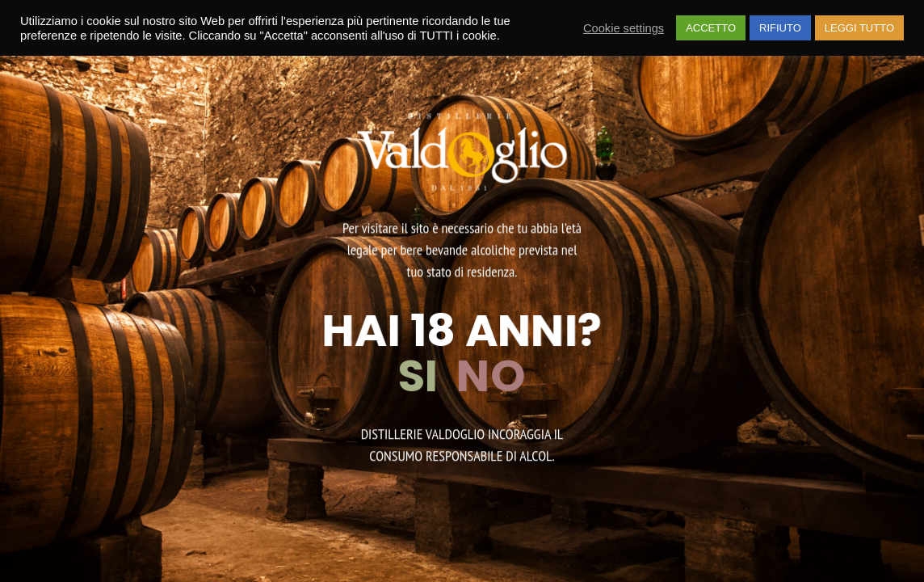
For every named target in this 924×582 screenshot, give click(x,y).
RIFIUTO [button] (780, 28)
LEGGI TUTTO (859, 28)
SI (426, 376)
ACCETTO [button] (711, 28)
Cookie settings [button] (624, 28)
